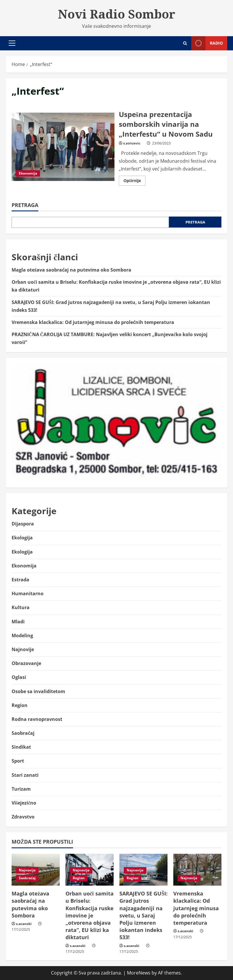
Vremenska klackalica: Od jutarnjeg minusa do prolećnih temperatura (93, 322)
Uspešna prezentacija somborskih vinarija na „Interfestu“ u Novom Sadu (63, 147)
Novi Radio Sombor (117, 14)
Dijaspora (23, 524)
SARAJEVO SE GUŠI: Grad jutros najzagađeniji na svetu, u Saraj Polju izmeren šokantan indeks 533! (143, 915)
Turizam (21, 789)
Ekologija (22, 538)
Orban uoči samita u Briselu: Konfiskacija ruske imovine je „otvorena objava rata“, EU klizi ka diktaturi (90, 915)
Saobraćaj (23, 733)
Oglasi (19, 677)
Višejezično (24, 803)
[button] (12, 43)
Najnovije (23, 649)
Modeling (22, 635)
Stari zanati (25, 775)
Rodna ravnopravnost (37, 719)
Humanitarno (28, 594)
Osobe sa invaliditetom (38, 691)
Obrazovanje (26, 663)
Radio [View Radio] (207, 43)
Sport (18, 761)
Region (20, 705)
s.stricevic (132, 143)
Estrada (20, 580)
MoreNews (139, 973)
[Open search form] (185, 43)
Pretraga (25, 205)
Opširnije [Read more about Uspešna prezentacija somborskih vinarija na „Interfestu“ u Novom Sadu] (134, 182)
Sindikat (21, 747)
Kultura (21, 607)
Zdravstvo (23, 817)
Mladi (18, 622)
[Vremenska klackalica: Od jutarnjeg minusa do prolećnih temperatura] (197, 870)
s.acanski (24, 924)
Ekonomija (28, 173)
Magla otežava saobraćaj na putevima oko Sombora (71, 270)
